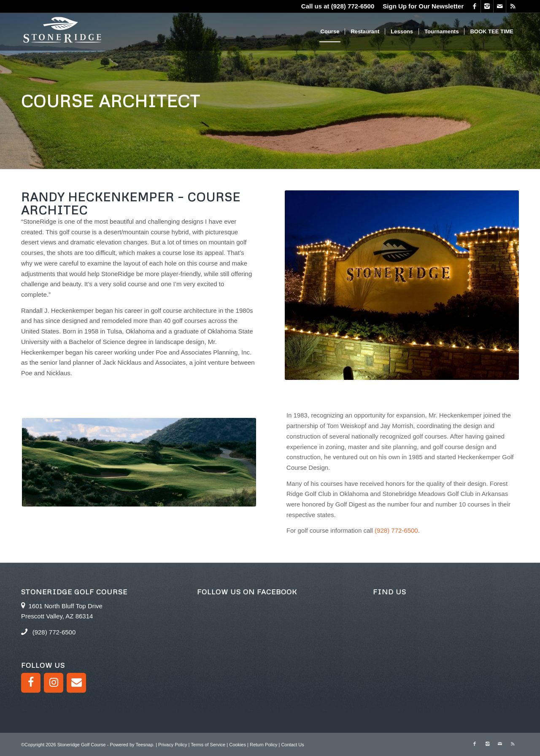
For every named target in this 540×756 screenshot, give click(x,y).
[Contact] (76, 683)
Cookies (238, 745)
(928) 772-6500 (353, 6)
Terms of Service (208, 745)
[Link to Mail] (500, 6)
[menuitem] (421, 6)
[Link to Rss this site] (513, 6)
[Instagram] (54, 683)
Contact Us (292, 745)
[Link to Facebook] (474, 6)
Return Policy (263, 745)
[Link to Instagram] (487, 6)
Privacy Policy (173, 745)
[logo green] (63, 32)
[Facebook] (31, 683)
